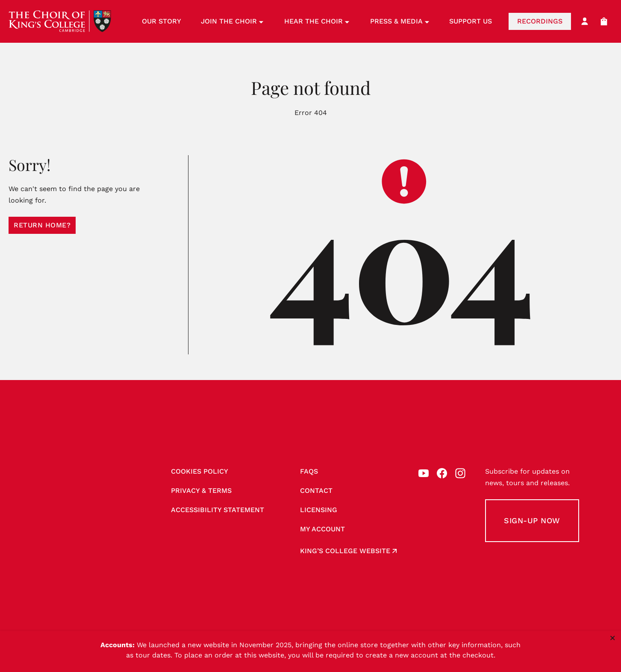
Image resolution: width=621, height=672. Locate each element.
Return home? (42, 225)
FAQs (309, 471)
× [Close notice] (613, 638)
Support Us (471, 21)
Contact (316, 491)
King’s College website (345, 551)
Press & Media (400, 21)
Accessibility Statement (218, 510)
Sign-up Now (532, 520)
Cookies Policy (200, 471)
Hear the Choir (317, 21)
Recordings (540, 21)
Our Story (162, 21)
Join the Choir (232, 21)
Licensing (319, 510)
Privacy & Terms (201, 491)
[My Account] (585, 21)
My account (322, 529)
